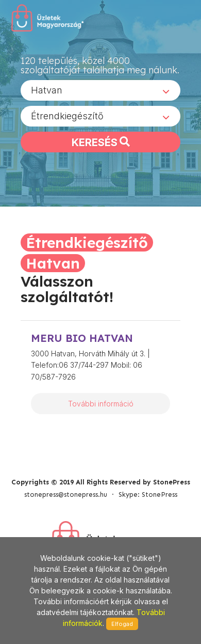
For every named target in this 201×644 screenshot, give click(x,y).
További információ (101, 404)
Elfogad (122, 624)
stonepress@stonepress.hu (66, 494)
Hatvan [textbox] (47, 90)
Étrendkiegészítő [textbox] (67, 116)
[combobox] (100, 90)
